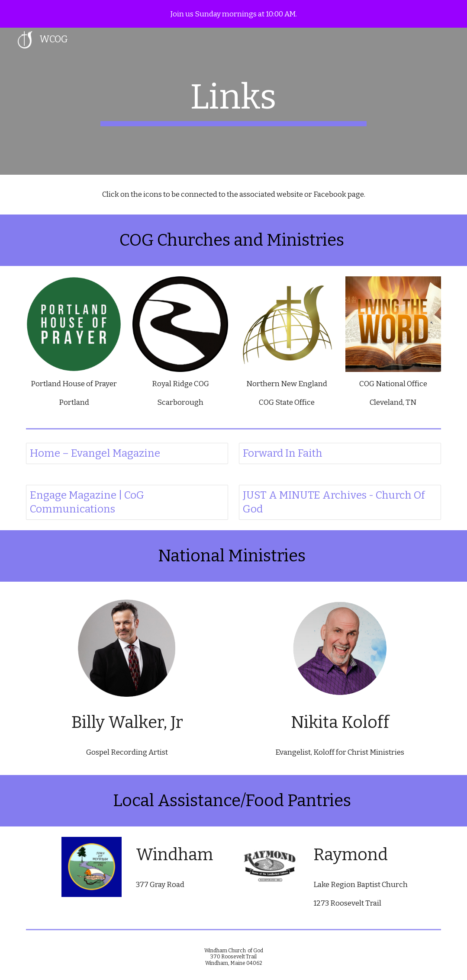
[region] (233, 14)
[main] (233, 101)
